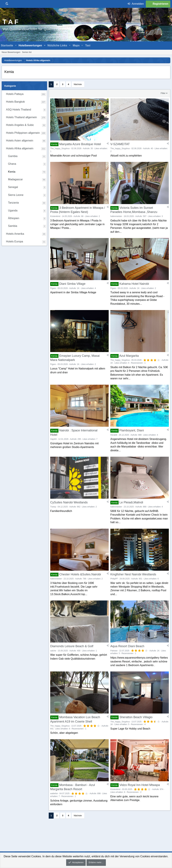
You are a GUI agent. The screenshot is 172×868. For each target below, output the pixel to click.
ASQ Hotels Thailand (19, 110)
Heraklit (114, 442)
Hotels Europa (15, 241)
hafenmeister (116, 219)
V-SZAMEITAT (120, 146)
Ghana (12, 164)
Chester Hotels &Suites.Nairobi (80, 585)
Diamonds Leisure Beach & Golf (72, 658)
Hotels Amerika (15, 234)
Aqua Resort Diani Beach (127, 658)
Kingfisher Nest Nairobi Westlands (133, 585)
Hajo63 (53, 446)
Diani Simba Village (72, 288)
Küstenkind (55, 219)
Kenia (12, 172)
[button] (16, 46)
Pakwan (114, 663)
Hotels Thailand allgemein (21, 117)
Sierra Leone (16, 195)
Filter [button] (163, 93)
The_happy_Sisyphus (60, 150)
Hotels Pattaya (15, 94)
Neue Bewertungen (11, 52)
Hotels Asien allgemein (20, 141)
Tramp (53, 516)
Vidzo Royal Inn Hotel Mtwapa (140, 800)
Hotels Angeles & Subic (20, 125)
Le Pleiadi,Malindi (131, 511)
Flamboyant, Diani (132, 438)
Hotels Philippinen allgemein (23, 133)
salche (53, 663)
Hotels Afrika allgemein (20, 148)
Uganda (13, 211)
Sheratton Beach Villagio (136, 731)
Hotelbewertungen (30, 45)
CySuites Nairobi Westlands (69, 511)
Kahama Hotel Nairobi (134, 288)
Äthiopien (14, 218)
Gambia (13, 156)
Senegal (13, 187)
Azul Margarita (129, 362)
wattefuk (54, 808)
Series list (27, 52)
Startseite (7, 45)
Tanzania (13, 203)
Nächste (78, 84)
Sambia (13, 226)
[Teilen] (108, 145)
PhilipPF (114, 589)
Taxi (88, 45)
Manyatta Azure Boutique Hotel (80, 146)
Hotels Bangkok (15, 102)
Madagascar (15, 179)
